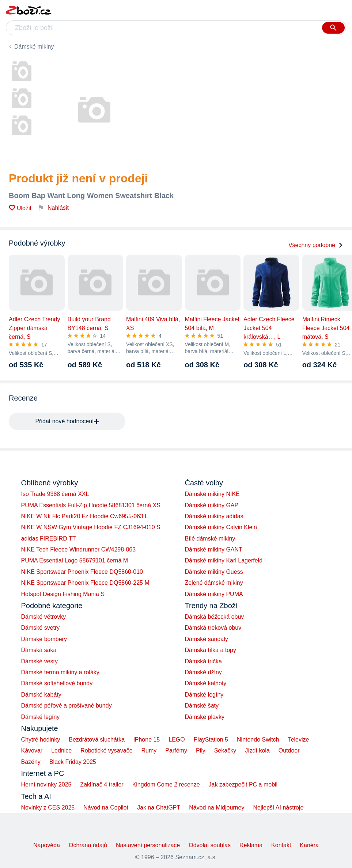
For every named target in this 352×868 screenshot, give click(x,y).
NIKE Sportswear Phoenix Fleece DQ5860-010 (82, 572)
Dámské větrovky (44, 617)
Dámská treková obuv (213, 628)
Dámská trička (203, 661)
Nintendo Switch (258, 740)
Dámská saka (39, 650)
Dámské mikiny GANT (214, 549)
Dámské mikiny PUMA (214, 594)
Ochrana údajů (88, 845)
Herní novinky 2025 (46, 784)
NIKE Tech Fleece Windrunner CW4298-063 (79, 549)
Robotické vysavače (106, 751)
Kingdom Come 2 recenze (166, 784)
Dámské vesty (39, 661)
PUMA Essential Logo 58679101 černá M (75, 560)
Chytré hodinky (41, 740)
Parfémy (176, 751)
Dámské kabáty (41, 695)
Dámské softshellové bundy (57, 683)
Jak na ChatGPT (159, 808)
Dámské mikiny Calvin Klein (221, 527)
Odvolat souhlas (210, 845)
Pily (201, 751)
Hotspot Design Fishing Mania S (63, 594)
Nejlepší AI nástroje (278, 808)
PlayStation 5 (211, 740)
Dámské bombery (44, 639)
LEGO (177, 740)
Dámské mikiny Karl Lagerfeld (224, 560)
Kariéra (309, 845)
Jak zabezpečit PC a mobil (243, 784)
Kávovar (32, 751)
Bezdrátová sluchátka (97, 740)
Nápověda (47, 845)
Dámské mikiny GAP (212, 505)
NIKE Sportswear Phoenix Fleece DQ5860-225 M (85, 583)
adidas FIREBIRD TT (49, 539)
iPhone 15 (147, 740)
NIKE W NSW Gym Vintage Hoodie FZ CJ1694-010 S (91, 527)
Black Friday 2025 (73, 762)
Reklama (251, 845)
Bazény (31, 762)
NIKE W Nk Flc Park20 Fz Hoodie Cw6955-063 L (85, 516)
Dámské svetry (41, 628)
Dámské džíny (203, 672)
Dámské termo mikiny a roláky (60, 672)
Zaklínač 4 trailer (102, 784)
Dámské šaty (202, 706)
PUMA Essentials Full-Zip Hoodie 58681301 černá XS (91, 505)
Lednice (61, 751)
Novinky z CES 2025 (48, 808)
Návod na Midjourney (217, 808)
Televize (299, 740)
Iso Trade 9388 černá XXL (55, 494)
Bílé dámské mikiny (210, 539)
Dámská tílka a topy (211, 650)
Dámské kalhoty (206, 683)
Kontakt (281, 845)
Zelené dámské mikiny (214, 583)
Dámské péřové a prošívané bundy (67, 706)
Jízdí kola (257, 751)
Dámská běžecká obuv (215, 617)
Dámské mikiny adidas (214, 516)
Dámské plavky (205, 717)
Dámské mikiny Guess (214, 572)
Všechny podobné (316, 245)
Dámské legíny (41, 717)
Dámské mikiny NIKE (212, 494)
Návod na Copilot (106, 808)
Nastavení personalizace (148, 845)
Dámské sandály (207, 639)
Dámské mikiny (34, 47)
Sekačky (225, 751)
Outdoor (289, 751)
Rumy (149, 751)
